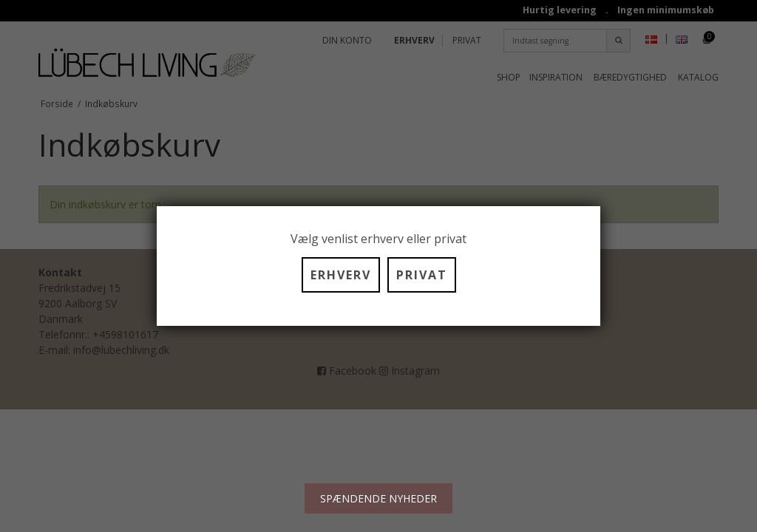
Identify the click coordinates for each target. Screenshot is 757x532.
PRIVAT (422, 275)
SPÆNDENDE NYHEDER (378, 498)
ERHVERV (341, 275)
